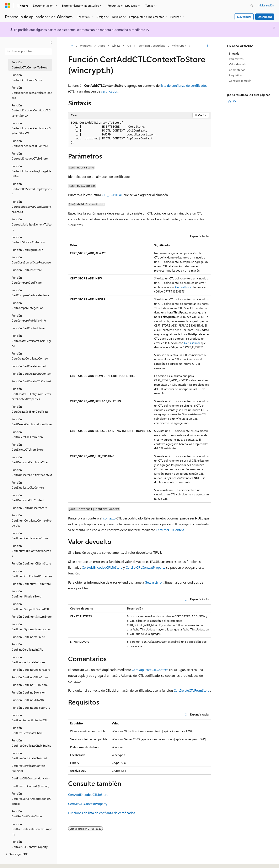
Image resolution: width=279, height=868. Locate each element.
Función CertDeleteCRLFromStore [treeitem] (28, 434)
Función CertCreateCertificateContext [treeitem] (30, 356)
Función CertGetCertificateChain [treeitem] (27, 814)
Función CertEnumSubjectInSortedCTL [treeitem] (31, 606)
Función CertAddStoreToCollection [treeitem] (28, 240)
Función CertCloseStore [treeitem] (27, 270)
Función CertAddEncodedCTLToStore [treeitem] (30, 156)
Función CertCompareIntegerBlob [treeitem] (28, 305)
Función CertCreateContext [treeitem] (29, 366)
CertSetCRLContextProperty (146, 567)
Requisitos (235, 75)
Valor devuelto (238, 64)
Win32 (116, 46)
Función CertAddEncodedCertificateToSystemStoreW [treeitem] (31, 128)
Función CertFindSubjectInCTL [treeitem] (31, 708)
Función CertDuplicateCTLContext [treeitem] (28, 498)
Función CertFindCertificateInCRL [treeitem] (27, 647)
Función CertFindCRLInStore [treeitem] (30, 677)
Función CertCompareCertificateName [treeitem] (30, 293)
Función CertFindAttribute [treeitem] (28, 637)
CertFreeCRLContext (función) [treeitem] (31, 778)
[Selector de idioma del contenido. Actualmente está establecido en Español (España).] (20, 861)
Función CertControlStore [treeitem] (28, 328)
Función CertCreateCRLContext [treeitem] (31, 374)
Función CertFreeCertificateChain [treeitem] (27, 730)
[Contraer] (51, 43)
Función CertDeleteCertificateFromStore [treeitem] (32, 422)
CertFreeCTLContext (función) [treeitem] (30, 786)
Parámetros (236, 59)
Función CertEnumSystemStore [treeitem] (32, 616)
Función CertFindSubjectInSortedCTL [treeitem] (30, 718)
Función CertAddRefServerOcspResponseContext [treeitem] (32, 207)
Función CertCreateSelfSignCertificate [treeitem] (30, 409)
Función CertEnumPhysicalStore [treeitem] (26, 594)
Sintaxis (234, 53)
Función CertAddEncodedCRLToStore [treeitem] (30, 143)
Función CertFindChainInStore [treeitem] (31, 670)
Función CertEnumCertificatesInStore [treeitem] (30, 536)
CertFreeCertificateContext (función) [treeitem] (28, 768)
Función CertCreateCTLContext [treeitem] (31, 381)
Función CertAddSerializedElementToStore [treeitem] (32, 224)
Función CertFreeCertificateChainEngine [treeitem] (31, 743)
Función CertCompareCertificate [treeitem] (27, 280)
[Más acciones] (207, 46)
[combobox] (28, 51)
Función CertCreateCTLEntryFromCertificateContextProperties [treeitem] (31, 394)
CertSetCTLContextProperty (88, 804)
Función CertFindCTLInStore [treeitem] (30, 685)
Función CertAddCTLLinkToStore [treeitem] (27, 77)
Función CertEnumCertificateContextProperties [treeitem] (32, 520)
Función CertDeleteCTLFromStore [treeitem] (28, 447)
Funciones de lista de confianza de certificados (102, 813)
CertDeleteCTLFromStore (192, 690)
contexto (109, 518)
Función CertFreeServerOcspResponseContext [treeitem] (31, 799)
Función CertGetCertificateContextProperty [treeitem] (32, 829)
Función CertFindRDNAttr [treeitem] (28, 700)
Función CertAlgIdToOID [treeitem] (27, 250)
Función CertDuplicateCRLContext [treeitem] (28, 485)
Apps (102, 46)
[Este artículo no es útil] (234, 102)
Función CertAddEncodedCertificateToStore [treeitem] (32, 93)
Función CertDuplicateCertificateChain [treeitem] (30, 460)
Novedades (244, 17)
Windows (86, 46)
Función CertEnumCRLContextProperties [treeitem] (31, 551)
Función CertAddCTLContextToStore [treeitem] (29, 65)
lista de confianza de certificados (184, 85)
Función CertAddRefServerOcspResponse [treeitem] (32, 189)
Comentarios (237, 70)
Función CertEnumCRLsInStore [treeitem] (31, 563)
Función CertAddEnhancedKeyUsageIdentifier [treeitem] (31, 171)
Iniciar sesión (266, 5)
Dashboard (265, 17)
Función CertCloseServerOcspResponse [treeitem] (31, 260)
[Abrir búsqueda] (252, 6)
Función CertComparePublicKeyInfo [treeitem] (29, 318)
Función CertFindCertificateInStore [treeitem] (28, 660)
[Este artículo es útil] (229, 102)
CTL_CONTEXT (112, 195)
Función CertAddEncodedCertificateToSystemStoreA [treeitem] (31, 110)
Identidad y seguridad (152, 46)
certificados (109, 91)
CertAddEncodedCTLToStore (88, 794)
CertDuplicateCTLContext (150, 670)
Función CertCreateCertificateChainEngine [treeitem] (31, 341)
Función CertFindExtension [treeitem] (29, 692)
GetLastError (183, 287)
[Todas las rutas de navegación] (72, 46)
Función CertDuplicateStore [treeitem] (29, 508)
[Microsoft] (8, 6)
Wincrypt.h (179, 46)
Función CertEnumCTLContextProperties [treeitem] (32, 574)
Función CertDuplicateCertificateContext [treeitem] (32, 472)
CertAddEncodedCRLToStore (102, 567)
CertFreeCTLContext (170, 530)
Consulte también (240, 81)
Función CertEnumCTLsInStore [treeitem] (31, 584)
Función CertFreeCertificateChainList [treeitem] (29, 756)
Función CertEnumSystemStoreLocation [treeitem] (32, 627)
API (129, 46)
